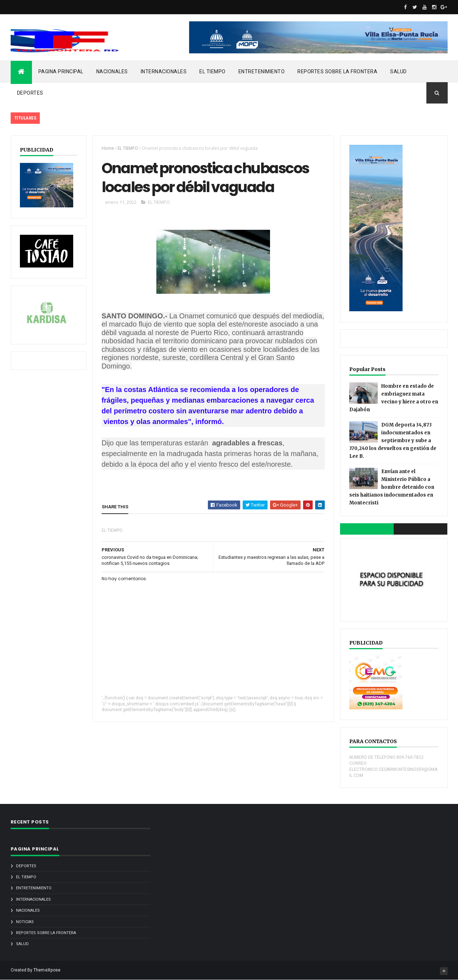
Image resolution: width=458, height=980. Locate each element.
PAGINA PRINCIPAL (61, 71)
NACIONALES (112, 71)
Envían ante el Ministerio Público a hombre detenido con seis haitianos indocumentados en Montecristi (392, 487)
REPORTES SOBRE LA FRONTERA (337, 71)
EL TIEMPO (212, 71)
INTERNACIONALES (164, 71)
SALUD (398, 71)
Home (108, 148)
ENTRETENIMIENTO (262, 71)
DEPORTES (30, 93)
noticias (25, 922)
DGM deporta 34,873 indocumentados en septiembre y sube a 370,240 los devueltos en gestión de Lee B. (393, 441)
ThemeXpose (47, 970)
